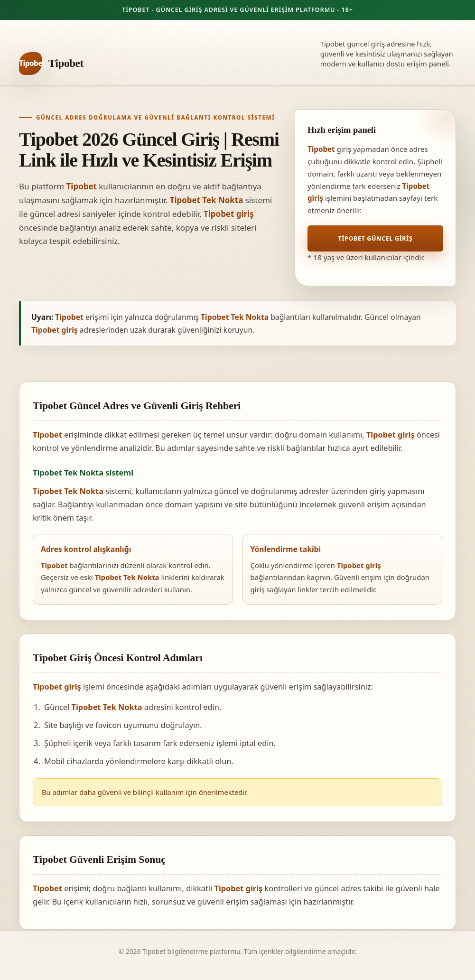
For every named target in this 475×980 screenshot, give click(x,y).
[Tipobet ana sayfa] (51, 64)
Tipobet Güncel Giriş (375, 238)
